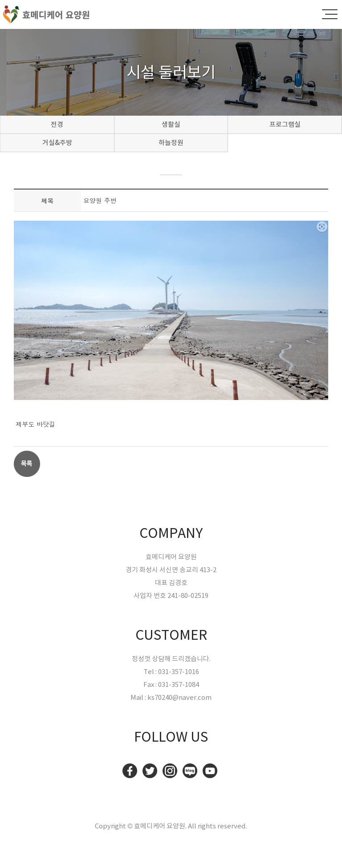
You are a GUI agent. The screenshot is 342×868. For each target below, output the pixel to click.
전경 (57, 124)
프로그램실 (285, 124)
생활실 (171, 124)
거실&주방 (57, 143)
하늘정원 (171, 143)
